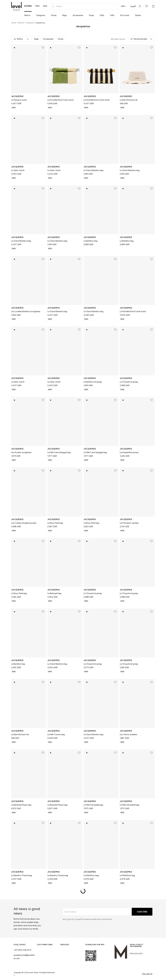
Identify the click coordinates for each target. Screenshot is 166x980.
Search (57, 6)
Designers (41, 15)
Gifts (112, 15)
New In (27, 15)
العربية (133, 6)
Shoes (54, 15)
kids (45, 6)
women (28, 6)
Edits (102, 15)
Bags (65, 15)
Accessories (78, 15)
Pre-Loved (125, 15)
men (37, 6)
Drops (91, 15)
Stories (138, 15)
